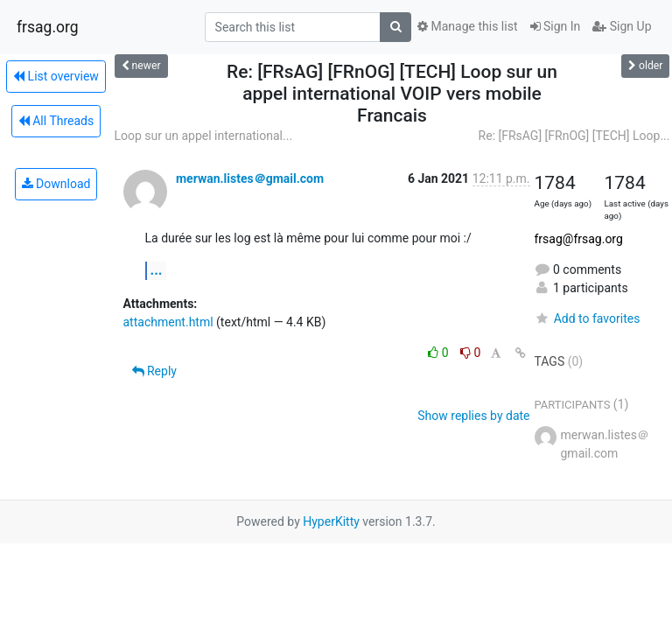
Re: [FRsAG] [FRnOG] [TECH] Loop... (574, 136)
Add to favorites (588, 318)
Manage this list (467, 26)
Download (56, 184)
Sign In (556, 26)
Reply (154, 371)
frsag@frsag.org (579, 239)
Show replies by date (473, 416)
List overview (56, 76)
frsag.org (48, 27)
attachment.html (168, 322)
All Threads (56, 121)
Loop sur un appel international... (204, 136)
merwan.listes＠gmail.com (250, 178)
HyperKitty (331, 521)
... (157, 270)
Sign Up (622, 26)
